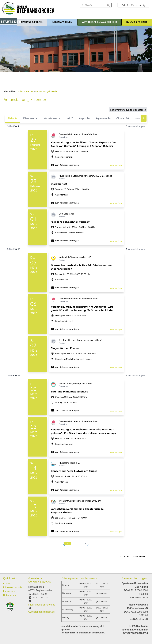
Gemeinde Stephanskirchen (40, 580)
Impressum (9, 591)
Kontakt (7, 584)
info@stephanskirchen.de (42, 605)
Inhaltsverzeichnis (13, 587)
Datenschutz (10, 595)
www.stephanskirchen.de (41, 612)
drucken (125, 556)
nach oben (140, 556)
